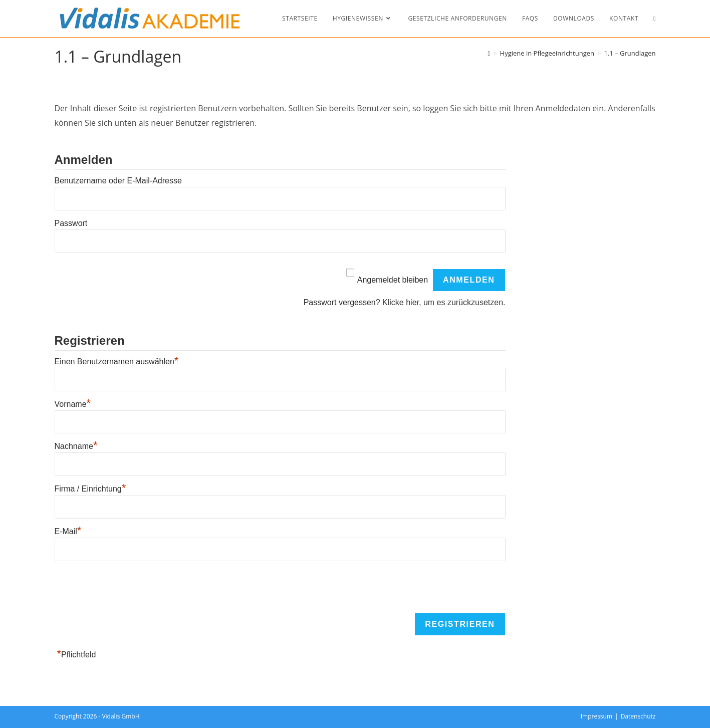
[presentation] (131, 588)
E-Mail (68, 531)
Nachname (76, 446)
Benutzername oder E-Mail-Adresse (118, 181)
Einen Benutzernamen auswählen (117, 361)
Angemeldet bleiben (393, 280)
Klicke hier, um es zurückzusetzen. (444, 302)
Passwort (71, 223)
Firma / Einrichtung (90, 489)
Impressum (597, 716)
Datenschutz (638, 716)
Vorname (73, 404)
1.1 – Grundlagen (630, 53)
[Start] (489, 53)
